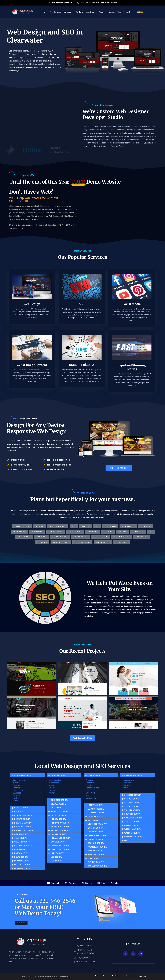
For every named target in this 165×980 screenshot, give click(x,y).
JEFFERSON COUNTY (60, 846)
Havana (52, 788)
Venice (125, 788)
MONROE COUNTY (96, 828)
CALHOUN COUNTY (23, 827)
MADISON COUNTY (96, 809)
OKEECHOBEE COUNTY (98, 836)
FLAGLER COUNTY (22, 865)
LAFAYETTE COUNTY (60, 850)
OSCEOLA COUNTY (96, 843)
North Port (127, 783)
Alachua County (19, 780)
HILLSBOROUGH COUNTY (62, 831)
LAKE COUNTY (57, 853)
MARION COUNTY (95, 817)
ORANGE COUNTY (95, 839)
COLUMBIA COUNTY (23, 846)
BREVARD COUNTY (22, 819)
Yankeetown (91, 798)
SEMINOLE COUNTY (133, 795)
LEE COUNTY (57, 857)
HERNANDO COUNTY (60, 823)
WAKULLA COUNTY (133, 829)
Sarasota (126, 785)
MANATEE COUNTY (96, 813)
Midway (53, 790)
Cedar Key (90, 783)
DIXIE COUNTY (21, 853)
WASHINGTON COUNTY (134, 837)
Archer (15, 783)
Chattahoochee (55, 780)
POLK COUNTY (94, 858)
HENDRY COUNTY (59, 819)
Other (127, 841)
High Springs (18, 790)
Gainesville (17, 785)
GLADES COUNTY (58, 804)
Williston (90, 795)
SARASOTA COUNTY (133, 775)
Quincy (52, 793)
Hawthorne (17, 788)
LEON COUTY (57, 861)
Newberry (17, 798)
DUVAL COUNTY (21, 857)
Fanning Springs (92, 788)
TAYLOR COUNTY (132, 822)
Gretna (52, 785)
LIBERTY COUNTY (95, 805)
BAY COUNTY (20, 812)
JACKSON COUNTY (59, 842)
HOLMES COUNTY (59, 834)
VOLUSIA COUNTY (132, 810)
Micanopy (17, 795)
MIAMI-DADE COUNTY (97, 824)
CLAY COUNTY (21, 838)
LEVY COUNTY (94, 775)
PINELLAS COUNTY (96, 855)
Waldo (15, 800)
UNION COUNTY (131, 825)
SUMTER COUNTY (132, 814)
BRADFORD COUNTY (23, 815)
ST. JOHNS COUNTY (133, 803)
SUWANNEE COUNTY (133, 818)
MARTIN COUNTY (95, 820)
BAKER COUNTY (21, 808)
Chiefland (90, 785)
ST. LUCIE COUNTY (132, 799)
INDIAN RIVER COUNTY (61, 838)
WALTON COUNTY (132, 833)
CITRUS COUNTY (22, 834)
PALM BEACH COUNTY (97, 847)
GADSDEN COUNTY (59, 775)
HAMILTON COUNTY (60, 812)
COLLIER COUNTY (22, 842)
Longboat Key (128, 780)
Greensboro (54, 783)
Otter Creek (91, 793)
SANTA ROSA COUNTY (97, 866)
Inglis (88, 790)
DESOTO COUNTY (22, 850)
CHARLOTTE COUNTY (24, 831)
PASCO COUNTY (95, 851)
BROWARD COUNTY (23, 823)
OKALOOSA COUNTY (97, 832)
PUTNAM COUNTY (96, 862)
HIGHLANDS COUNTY (60, 827)
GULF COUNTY (57, 808)
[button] (82, 542)
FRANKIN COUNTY (22, 868)
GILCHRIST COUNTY (60, 800)
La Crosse (17, 793)
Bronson (89, 780)
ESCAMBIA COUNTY (23, 861)
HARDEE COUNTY (58, 815)
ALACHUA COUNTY (23, 775)
